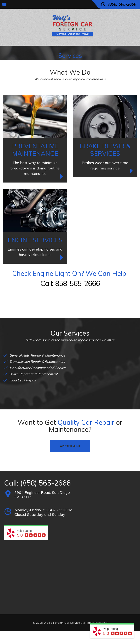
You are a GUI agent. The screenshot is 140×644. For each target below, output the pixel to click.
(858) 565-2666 (45, 483)
